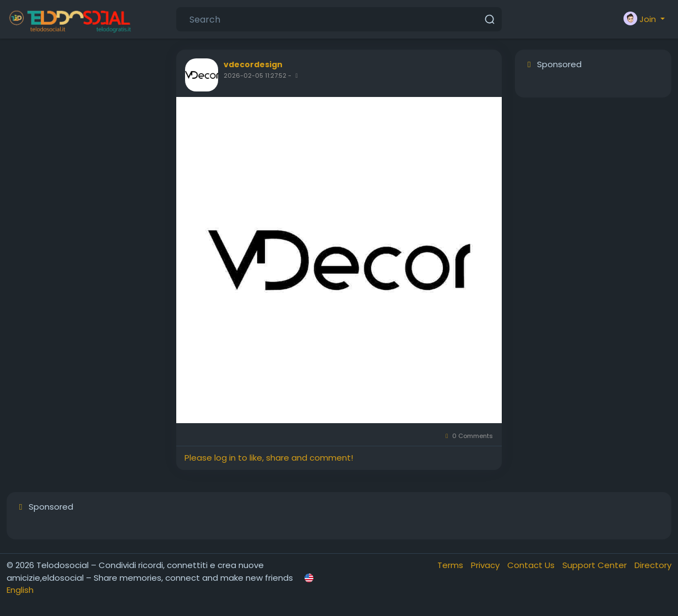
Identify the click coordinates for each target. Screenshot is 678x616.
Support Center (596, 565)
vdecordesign (253, 64)
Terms (451, 565)
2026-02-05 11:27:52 (255, 75)
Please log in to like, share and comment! (269, 458)
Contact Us (532, 565)
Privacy (486, 565)
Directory (653, 565)
